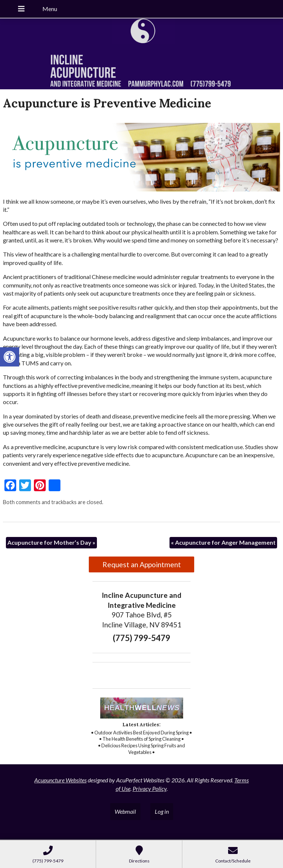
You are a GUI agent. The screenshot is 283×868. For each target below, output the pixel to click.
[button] (10, 357)
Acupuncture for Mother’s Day (51, 542)
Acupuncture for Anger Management (223, 542)
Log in (162, 811)
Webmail (125, 811)
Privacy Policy (150, 788)
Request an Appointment (142, 564)
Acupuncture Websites (60, 780)
